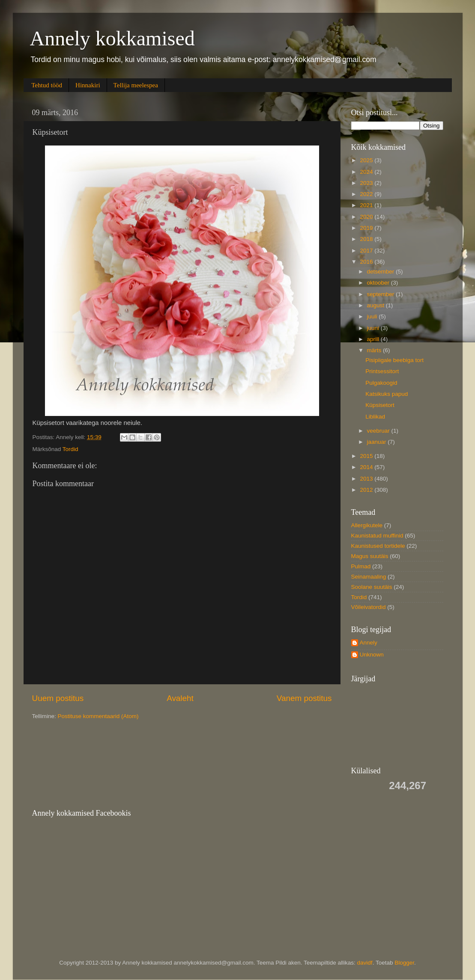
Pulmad (361, 566)
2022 (367, 194)
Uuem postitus (58, 698)
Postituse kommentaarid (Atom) (98, 716)
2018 (367, 239)
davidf (365, 963)
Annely (369, 643)
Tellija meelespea (136, 85)
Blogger (404, 963)
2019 (367, 228)
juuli (373, 316)
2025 (367, 160)
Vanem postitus (304, 698)
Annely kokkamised (112, 38)
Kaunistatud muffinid (377, 536)
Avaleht (180, 698)
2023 (367, 183)
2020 (367, 217)
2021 (367, 205)
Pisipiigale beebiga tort (394, 360)
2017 (367, 251)
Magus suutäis (370, 556)
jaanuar (378, 442)
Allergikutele (367, 525)
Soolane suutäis (372, 587)
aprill (374, 339)
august (376, 305)
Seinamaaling (369, 577)
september (382, 294)
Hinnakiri (88, 85)
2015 (367, 456)
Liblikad (375, 417)
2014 (367, 467)
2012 (367, 490)
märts (375, 350)
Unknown (372, 655)
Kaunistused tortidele (378, 546)
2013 (367, 479)
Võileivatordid (369, 607)
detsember (382, 272)
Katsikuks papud (387, 394)
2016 (367, 262)
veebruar (379, 431)
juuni (374, 328)
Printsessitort (382, 371)
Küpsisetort (380, 405)
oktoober (379, 283)
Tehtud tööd (47, 85)
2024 (367, 172)
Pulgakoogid (381, 383)
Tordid (70, 449)
